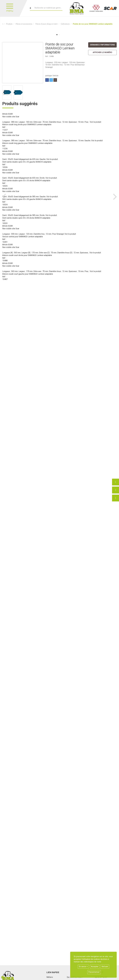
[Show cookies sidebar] (3, 977)
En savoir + (83, 967)
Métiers (50, 977)
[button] (93, 24)
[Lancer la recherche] (30, 8)
